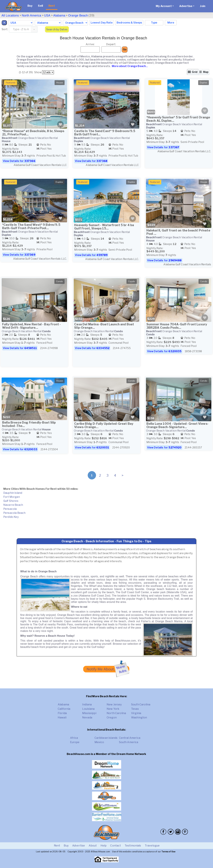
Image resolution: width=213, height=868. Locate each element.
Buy (30, 6)
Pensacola (10, 509)
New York (113, 709)
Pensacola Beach (14, 513)
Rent (52, 6)
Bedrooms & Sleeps (129, 23)
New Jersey (114, 704)
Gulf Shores (11, 501)
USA (47, 16)
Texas (135, 709)
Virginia (136, 713)
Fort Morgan (12, 497)
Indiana (87, 704)
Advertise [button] (186, 6)
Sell (40, 6)
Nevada (87, 717)
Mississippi (89, 713)
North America (31, 16)
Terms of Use (168, 852)
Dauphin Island (13, 493)
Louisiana (88, 709)
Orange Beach (78, 16)
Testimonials (133, 846)
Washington (139, 717)
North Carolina (116, 713)
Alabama (59, 16)
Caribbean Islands (106, 738)
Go (125, 49)
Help (104, 846)
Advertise (79, 846)
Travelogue (152, 846)
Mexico (99, 742)
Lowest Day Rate (102, 23)
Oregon (112, 717)
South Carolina (141, 704)
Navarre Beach (13, 505)
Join (203, 6)
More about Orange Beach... (129, 66)
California (64, 709)
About (93, 846)
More (171, 23)
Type (154, 23)
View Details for (19, 161)
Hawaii (62, 717)
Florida (62, 713)
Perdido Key (11, 517)
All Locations (10, 16)
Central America (130, 738)
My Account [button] (164, 6)
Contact (115, 846)
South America (129, 742)
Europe (75, 742)
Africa (74, 738)
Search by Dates (57, 29)
